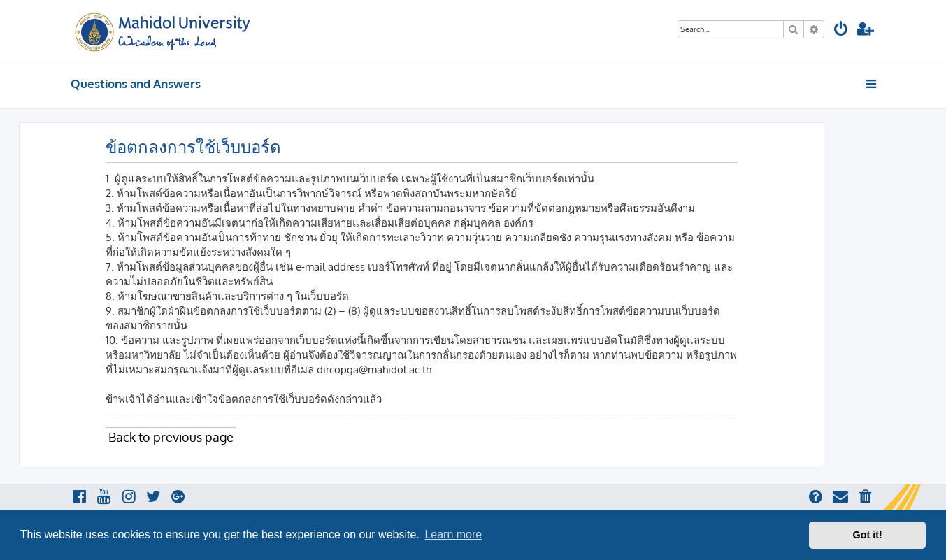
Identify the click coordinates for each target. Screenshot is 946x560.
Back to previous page (171, 437)
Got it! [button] (868, 535)
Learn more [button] (453, 534)
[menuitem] (841, 30)
